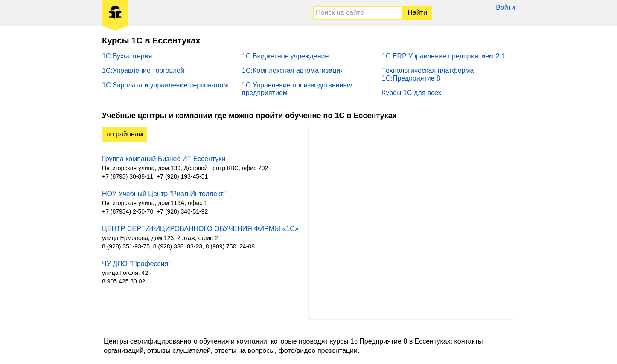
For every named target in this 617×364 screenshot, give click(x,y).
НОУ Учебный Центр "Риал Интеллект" (164, 194)
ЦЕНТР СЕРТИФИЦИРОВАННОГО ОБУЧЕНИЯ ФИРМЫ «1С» (200, 229)
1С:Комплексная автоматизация (293, 71)
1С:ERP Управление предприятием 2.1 (444, 56)
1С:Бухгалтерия (127, 56)
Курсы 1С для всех (412, 93)
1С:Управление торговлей (143, 71)
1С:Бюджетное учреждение (285, 56)
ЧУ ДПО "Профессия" (136, 264)
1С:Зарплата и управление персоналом (165, 85)
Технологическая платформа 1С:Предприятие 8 (428, 74)
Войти (505, 7)
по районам (125, 134)
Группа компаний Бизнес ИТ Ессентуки (164, 159)
